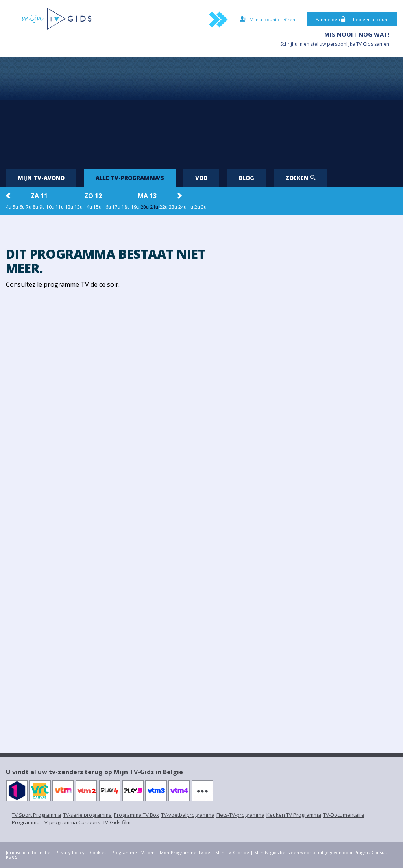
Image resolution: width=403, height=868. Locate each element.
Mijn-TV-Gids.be (232, 852)
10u (50, 207)
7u (29, 207)
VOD (201, 178)
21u (154, 207)
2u (197, 207)
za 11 (39, 196)
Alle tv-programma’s (130, 178)
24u (182, 207)
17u (116, 207)
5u (15, 207)
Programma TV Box (136, 815)
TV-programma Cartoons (71, 822)
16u (107, 207)
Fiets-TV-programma (240, 815)
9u (42, 207)
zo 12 (93, 196)
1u (190, 207)
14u (88, 207)
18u (126, 207)
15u (97, 207)
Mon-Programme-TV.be (185, 852)
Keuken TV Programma (294, 815)
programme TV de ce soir (81, 284)
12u (69, 207)
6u (22, 207)
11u (60, 207)
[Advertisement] (201, 110)
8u (35, 207)
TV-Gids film (116, 822)
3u (204, 207)
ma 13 (147, 196)
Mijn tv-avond (41, 178)
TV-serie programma (87, 815)
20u (145, 207)
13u (79, 207)
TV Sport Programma (36, 815)
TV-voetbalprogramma (188, 815)
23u (173, 207)
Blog (246, 178)
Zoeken (300, 178)
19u (135, 207)
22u (164, 207)
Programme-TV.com (133, 852)
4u (9, 207)
